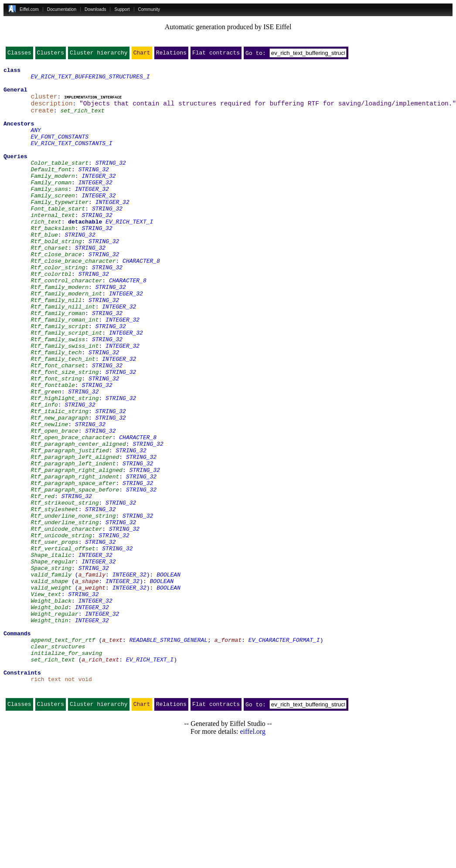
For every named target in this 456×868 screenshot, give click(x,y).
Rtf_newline (49, 496)
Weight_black (51, 708)
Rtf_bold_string (56, 276)
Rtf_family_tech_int (63, 417)
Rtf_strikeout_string (65, 590)
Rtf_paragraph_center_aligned (78, 519)
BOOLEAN (168, 676)
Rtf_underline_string (65, 614)
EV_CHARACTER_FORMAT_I (284, 755)
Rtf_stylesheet (54, 598)
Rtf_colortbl (51, 315)
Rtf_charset (49, 284)
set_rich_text (82, 119)
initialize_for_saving (66, 770)
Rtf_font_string (56, 441)
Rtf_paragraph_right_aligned (77, 551)
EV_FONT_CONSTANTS (60, 151)
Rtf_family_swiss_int (65, 402)
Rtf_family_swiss (58, 394)
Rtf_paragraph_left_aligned (75, 535)
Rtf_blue (44, 268)
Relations (171, 54)
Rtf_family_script (60, 378)
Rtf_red (43, 582)
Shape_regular (53, 661)
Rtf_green (46, 457)
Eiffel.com (29, 9)
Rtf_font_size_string (65, 433)
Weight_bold (49, 715)
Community (149, 9)
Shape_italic (51, 653)
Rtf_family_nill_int (63, 355)
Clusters (51, 54)
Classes (19, 54)
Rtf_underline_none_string (73, 606)
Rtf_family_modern (60, 331)
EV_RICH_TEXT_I (129, 253)
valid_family (51, 676)
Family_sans (49, 214)
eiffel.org (253, 857)
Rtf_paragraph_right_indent (75, 559)
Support (122, 9)
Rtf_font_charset (58, 425)
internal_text (53, 245)
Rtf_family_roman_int (65, 370)
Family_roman (51, 206)
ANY (36, 143)
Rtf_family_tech (56, 410)
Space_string (51, 668)
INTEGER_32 (99, 198)
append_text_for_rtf (63, 755)
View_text (46, 700)
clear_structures (58, 763)
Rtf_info (44, 472)
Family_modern (53, 198)
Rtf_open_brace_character (71, 512)
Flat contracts (216, 54)
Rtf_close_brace (56, 292)
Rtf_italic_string (60, 480)
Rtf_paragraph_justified (70, 527)
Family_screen (53, 221)
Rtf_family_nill (56, 347)
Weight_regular (54, 723)
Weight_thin (49, 731)
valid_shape (49, 684)
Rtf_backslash (53, 261)
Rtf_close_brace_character (73, 300)
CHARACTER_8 (141, 300)
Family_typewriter (60, 229)
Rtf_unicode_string (61, 629)
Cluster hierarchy (99, 54)
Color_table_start (60, 182)
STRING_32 (111, 182)
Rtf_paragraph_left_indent (73, 543)
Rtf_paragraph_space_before (75, 574)
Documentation (62, 9)
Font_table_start (58, 237)
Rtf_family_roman (58, 363)
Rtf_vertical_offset (63, 645)
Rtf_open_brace (54, 504)
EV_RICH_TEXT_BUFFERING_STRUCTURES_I (90, 80)
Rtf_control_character (66, 323)
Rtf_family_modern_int (66, 339)
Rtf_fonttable (53, 449)
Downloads (95, 9)
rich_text (46, 253)
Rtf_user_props (54, 637)
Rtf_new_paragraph (60, 488)
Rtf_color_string (58, 308)
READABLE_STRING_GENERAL (168, 755)
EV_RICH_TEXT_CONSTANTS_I (71, 159)
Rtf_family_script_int (66, 386)
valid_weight (51, 692)
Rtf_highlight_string (65, 465)
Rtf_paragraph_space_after (73, 566)
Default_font (51, 190)
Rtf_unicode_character (66, 621)
